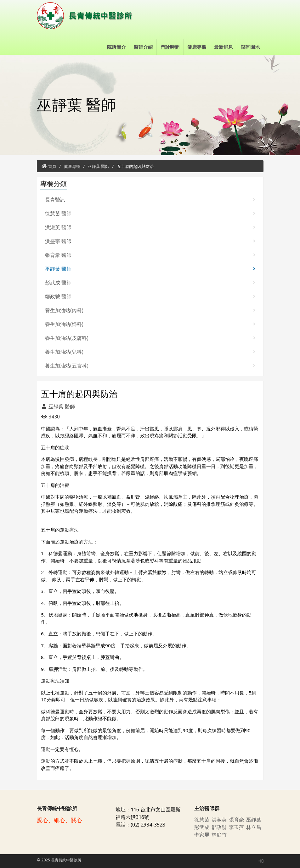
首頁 (52, 166)
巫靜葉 (254, 820)
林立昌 (254, 827)
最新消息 (224, 47)
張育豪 (236, 820)
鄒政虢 (219, 827)
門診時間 (170, 47)
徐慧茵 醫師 (150, 213)
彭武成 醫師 (150, 283)
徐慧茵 (202, 820)
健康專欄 (197, 47)
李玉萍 (236, 827)
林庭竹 (219, 835)
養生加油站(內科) (150, 310)
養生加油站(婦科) (150, 324)
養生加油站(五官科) (150, 366)
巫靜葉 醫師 (99, 166)
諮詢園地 (250, 47)
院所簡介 (116, 47)
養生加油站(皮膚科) (150, 338)
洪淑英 (219, 820)
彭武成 (202, 827)
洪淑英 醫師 (150, 227)
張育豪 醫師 (150, 255)
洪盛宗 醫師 (150, 241)
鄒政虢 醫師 (150, 296)
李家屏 (202, 835)
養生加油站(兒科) (150, 352)
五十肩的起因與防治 (135, 166)
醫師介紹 (143, 47)
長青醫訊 (150, 200)
